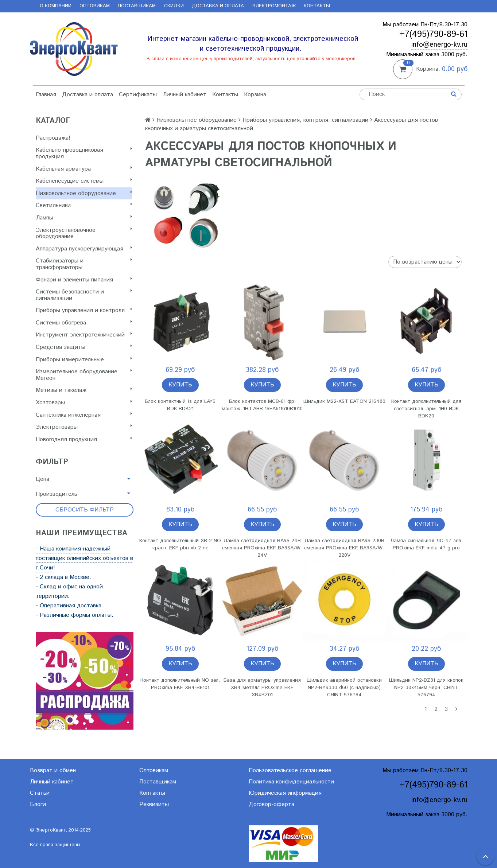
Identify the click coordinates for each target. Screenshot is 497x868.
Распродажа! (53, 138)
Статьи (40, 793)
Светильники (84, 205)
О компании (56, 6)
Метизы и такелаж (84, 390)
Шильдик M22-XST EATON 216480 (344, 401)
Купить (180, 385)
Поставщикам (137, 6)
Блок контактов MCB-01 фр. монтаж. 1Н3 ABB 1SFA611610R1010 (262, 405)
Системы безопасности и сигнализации (84, 295)
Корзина (255, 95)
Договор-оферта (271, 804)
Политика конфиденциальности (291, 782)
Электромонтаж (274, 6)
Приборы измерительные (84, 360)
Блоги (38, 804)
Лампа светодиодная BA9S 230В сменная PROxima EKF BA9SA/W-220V (344, 548)
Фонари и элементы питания (84, 280)
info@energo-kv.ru (439, 45)
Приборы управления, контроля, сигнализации (305, 120)
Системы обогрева (84, 323)
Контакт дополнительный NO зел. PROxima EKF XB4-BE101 (180, 684)
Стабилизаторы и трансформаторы (84, 264)
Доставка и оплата (218, 6)
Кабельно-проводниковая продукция (84, 153)
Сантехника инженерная (84, 415)
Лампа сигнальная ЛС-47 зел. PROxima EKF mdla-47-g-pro (426, 544)
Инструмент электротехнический (84, 335)
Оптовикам (95, 6)
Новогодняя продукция (84, 439)
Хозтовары (84, 403)
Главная (46, 95)
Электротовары (84, 427)
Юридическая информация (285, 793)
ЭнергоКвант (51, 830)
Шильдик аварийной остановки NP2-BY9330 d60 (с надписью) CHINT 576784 (344, 688)
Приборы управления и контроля (84, 310)
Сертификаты (138, 95)
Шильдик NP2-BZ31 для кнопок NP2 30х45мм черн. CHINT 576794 (426, 688)
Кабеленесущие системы (84, 181)
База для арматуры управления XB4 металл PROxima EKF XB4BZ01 (262, 688)
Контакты (317, 6)
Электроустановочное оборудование (84, 233)
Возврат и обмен (53, 770)
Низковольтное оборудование (84, 193)
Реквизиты (154, 804)
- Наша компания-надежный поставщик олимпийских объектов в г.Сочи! (84, 558)
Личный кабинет (185, 95)
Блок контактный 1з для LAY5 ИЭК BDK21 (180, 405)
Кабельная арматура (84, 169)
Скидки (174, 6)
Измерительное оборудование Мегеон (84, 375)
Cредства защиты (84, 347)
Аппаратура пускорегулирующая (84, 249)
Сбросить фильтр (85, 510)
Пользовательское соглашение (290, 770)
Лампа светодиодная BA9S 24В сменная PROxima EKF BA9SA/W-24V (262, 548)
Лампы (84, 218)
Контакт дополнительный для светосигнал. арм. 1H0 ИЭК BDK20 (426, 409)
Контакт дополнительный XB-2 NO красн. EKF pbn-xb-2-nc (180, 544)
